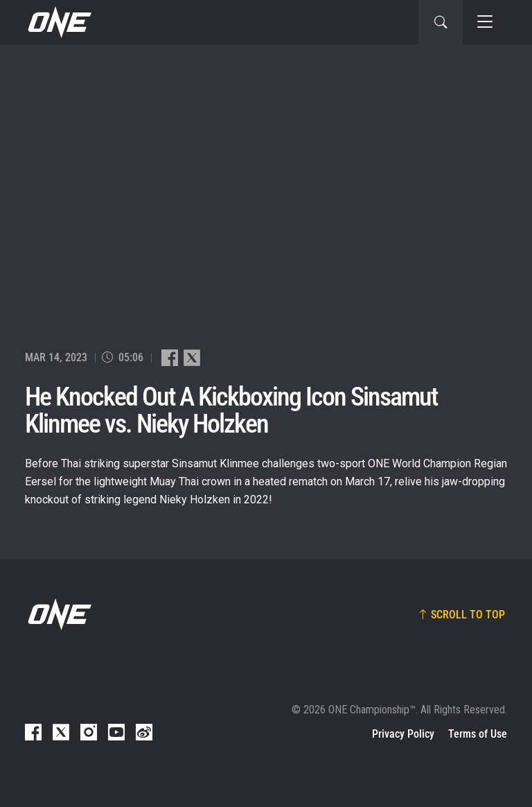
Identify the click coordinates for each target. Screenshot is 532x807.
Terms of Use (478, 734)
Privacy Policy (403, 734)
